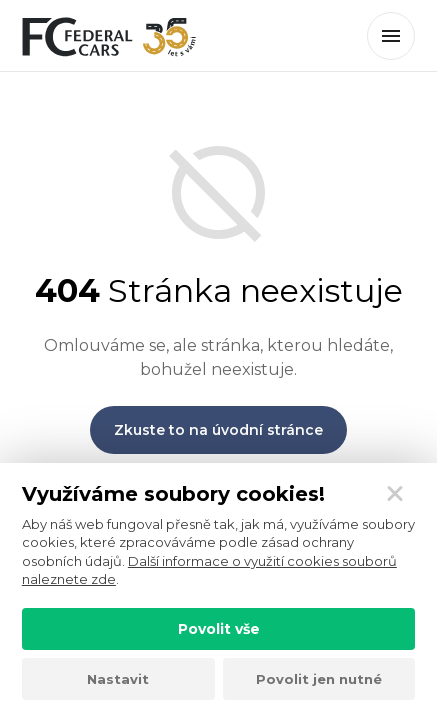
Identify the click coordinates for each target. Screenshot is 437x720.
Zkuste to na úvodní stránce (218, 430)
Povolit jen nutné (319, 679)
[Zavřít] (395, 494)
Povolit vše (219, 629)
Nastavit (118, 679)
